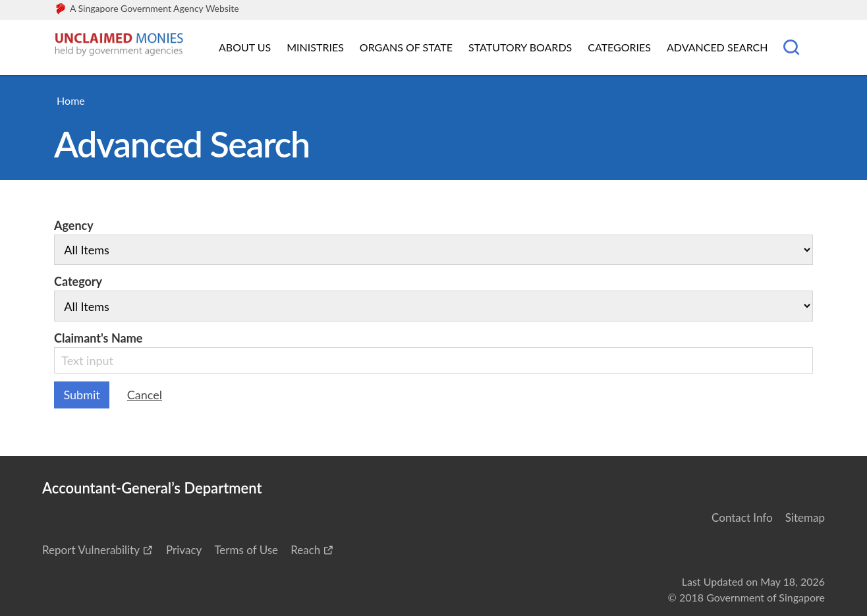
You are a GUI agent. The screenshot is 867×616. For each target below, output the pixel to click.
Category (433, 298)
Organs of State (406, 47)
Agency (433, 242)
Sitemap (805, 518)
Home (71, 100)
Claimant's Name (433, 352)
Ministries (315, 47)
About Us (245, 47)
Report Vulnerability (91, 550)
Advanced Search (717, 47)
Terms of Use (246, 550)
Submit (82, 395)
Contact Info (742, 518)
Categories (619, 47)
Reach (305, 550)
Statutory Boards (520, 47)
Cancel (145, 395)
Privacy (184, 550)
